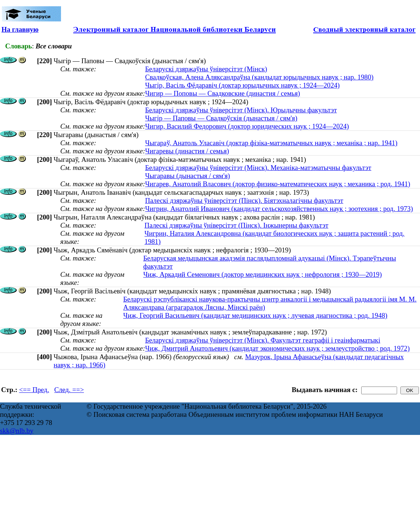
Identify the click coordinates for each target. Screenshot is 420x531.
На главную (20, 29)
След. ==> (69, 390)
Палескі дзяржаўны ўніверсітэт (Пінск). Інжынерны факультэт (236, 225)
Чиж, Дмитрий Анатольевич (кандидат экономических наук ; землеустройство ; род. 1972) (277, 348)
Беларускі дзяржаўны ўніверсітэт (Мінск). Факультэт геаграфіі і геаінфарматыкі (262, 340)
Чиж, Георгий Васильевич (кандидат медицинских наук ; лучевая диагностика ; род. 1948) (255, 315)
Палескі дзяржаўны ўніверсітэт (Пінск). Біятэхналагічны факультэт (244, 200)
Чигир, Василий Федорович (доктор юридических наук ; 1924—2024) (247, 126)
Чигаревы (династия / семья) (187, 151)
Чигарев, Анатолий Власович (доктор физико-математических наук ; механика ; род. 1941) (277, 184)
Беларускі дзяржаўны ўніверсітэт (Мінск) (206, 69)
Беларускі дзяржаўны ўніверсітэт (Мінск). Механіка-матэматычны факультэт (258, 168)
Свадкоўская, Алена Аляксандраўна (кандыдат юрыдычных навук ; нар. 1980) (259, 77)
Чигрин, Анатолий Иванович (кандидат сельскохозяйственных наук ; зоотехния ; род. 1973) (279, 209)
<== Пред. (34, 390)
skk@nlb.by (17, 431)
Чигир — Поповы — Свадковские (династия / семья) (222, 93)
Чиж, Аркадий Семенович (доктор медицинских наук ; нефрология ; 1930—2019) (262, 274)
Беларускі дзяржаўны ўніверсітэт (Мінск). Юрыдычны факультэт (241, 110)
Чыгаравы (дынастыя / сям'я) (187, 176)
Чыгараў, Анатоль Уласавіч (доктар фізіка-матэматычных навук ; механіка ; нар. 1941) (271, 143)
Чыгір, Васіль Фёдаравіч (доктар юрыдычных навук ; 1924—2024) (242, 85)
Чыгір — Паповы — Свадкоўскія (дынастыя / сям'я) (221, 118)
